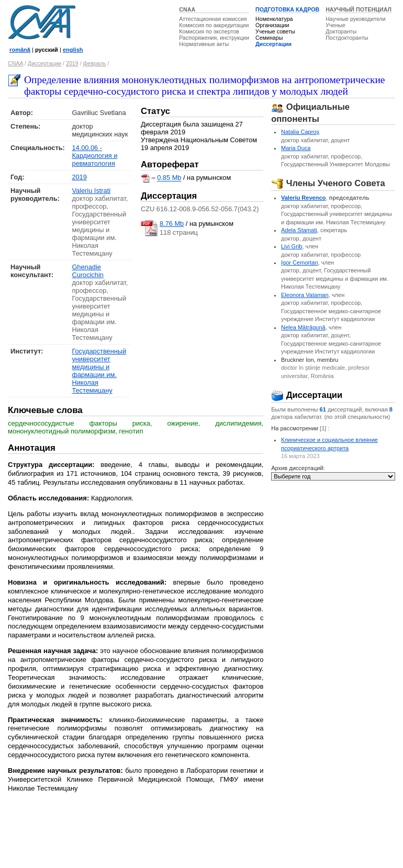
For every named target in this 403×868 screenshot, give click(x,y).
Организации (272, 25)
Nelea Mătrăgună (303, 327)
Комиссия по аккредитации (214, 25)
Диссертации (273, 44)
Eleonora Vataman (305, 295)
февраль (95, 63)
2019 (72, 63)
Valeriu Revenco (303, 198)
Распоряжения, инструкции (214, 38)
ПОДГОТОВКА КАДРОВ (287, 9)
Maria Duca (296, 148)
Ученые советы (275, 31)
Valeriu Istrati (91, 191)
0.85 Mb (169, 178)
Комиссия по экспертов (209, 31)
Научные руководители (356, 19)
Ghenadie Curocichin (87, 271)
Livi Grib (292, 246)
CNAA (187, 9)
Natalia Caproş (300, 132)
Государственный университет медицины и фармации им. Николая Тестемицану (99, 371)
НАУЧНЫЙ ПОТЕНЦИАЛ (359, 9)
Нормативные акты (204, 44)
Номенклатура (274, 19)
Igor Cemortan (300, 262)
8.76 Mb (172, 224)
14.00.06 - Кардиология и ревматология (94, 156)
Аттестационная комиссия (213, 19)
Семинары (269, 38)
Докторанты (341, 31)
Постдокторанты (347, 38)
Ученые (335, 25)
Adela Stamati (299, 230)
